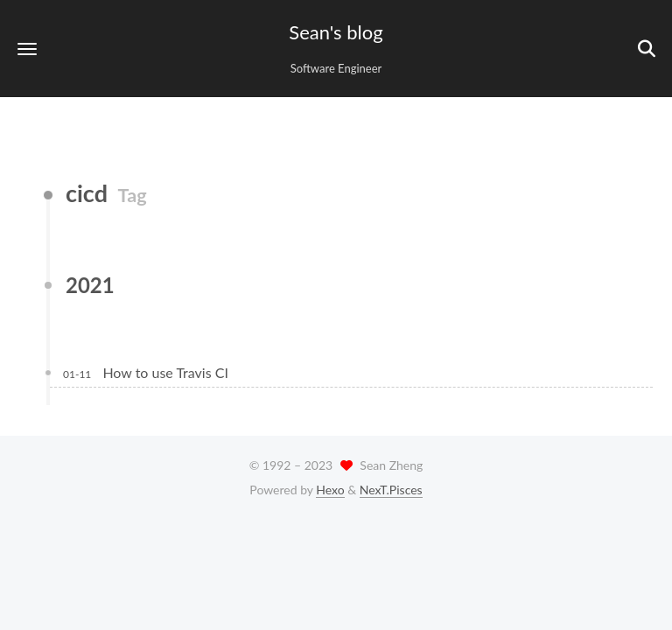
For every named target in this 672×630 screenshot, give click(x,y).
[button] (27, 49)
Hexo (330, 490)
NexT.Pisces (391, 490)
